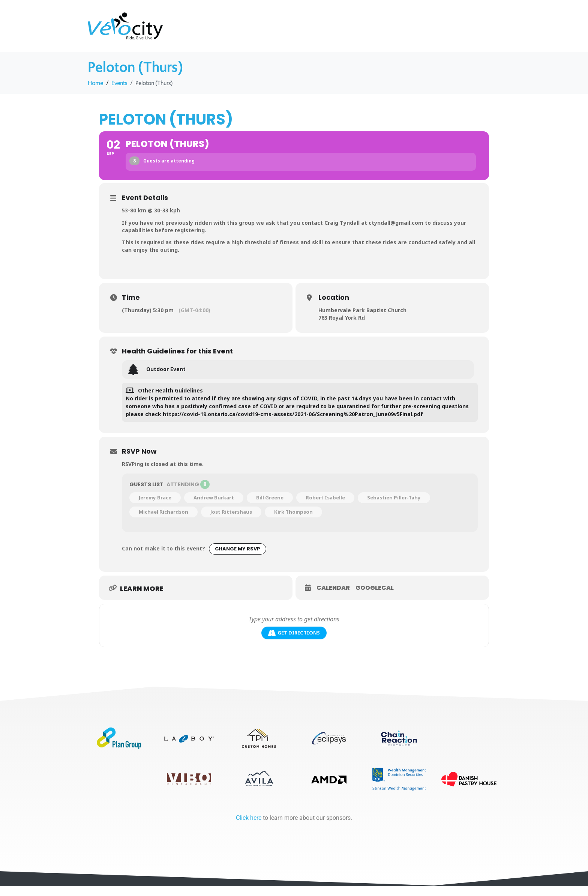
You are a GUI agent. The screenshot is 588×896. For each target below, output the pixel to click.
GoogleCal (375, 588)
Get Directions (294, 634)
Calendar (333, 588)
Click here (249, 828)
